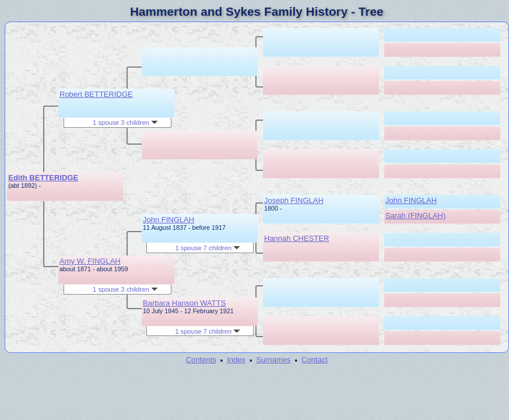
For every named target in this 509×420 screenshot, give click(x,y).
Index (236, 360)
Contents (201, 360)
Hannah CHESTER (296, 238)
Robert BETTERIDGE (96, 94)
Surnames (273, 360)
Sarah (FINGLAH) (415, 216)
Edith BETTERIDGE (43, 178)
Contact (315, 360)
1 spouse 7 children (208, 248)
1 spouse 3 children (125, 123)
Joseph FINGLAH (294, 200)
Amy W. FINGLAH (90, 261)
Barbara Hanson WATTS (184, 303)
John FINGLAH (169, 220)
